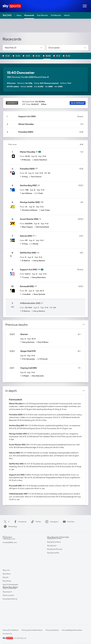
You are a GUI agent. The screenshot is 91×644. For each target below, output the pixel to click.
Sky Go (6, 598)
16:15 (58, 56)
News (19, 15)
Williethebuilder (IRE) (30, 303)
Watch (67, 15)
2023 (12, 334)
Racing (7, 15)
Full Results (56, 15)
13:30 (8, 56)
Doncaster (67, 48)
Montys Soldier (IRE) (30, 202)
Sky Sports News (54, 570)
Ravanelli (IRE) (27, 286)
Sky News (7, 594)
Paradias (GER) (26, 132)
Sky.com (6, 591)
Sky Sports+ (52, 573)
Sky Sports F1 (53, 559)
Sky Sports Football (55, 548)
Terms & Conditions (11, 630)
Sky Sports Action (54, 566)
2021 (12, 368)
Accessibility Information (72, 630)
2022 (12, 351)
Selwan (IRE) (26, 236)
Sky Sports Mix (53, 580)
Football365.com (10, 552)
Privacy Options (52, 630)
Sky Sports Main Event (56, 541)
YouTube (68, 522)
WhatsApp (10, 526)
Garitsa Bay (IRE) (28, 185)
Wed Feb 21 (24, 48)
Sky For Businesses (10, 605)
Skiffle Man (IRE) (28, 253)
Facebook (20, 522)
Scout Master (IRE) (29, 219)
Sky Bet (6, 541)
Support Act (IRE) (27, 116)
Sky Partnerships (10, 609)
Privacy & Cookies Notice (32, 630)
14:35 (28, 56)
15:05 (38, 56)
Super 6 (6, 544)
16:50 (68, 56)
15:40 (48, 56)
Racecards (29, 15)
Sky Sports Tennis (54, 562)
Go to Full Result (78, 103)
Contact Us (7, 634)
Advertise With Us (10, 620)
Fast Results (42, 15)
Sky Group (7, 602)
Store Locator (8, 616)
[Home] (12, 6)
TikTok (35, 522)
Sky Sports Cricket (55, 552)
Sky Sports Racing (55, 577)
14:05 (18, 56)
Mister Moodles (26, 124)
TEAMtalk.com (9, 548)
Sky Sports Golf (53, 555)
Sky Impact (7, 613)
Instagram (51, 522)
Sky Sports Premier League (58, 544)
